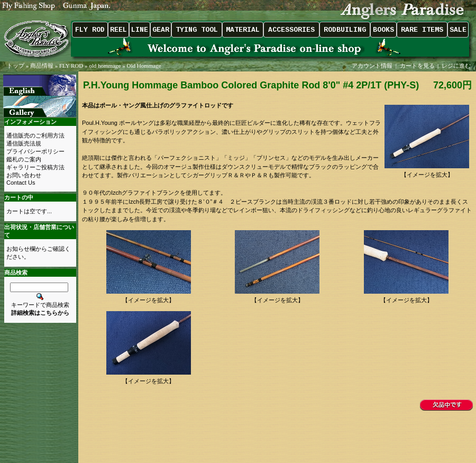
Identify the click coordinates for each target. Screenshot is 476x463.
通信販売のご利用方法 (35, 135)
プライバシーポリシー (35, 151)
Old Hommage (144, 66)
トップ (16, 66)
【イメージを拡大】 (427, 172)
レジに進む (457, 66)
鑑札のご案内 (24, 159)
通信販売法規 (24, 143)
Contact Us (21, 183)
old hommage (105, 66)
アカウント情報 (372, 66)
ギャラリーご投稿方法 (35, 167)
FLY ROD (71, 66)
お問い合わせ (24, 175)
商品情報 (42, 66)
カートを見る (417, 66)
